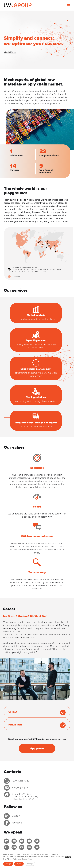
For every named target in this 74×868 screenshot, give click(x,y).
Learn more (10, 52)
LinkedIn (16, 816)
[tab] (37, 712)
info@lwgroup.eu (20, 788)
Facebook (17, 823)
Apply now (37, 748)
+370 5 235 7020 (20, 781)
